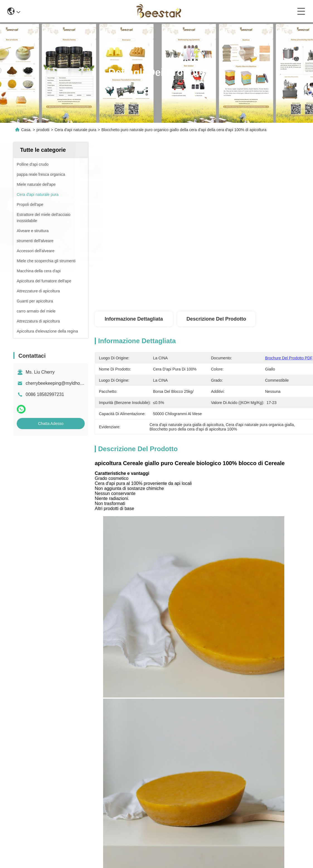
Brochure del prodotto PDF (289, 358)
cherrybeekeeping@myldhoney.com (61, 383)
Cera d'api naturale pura (76, 130)
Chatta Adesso (51, 424)
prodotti (43, 130)
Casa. (26, 130)
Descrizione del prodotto (216, 319)
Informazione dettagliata (134, 319)
